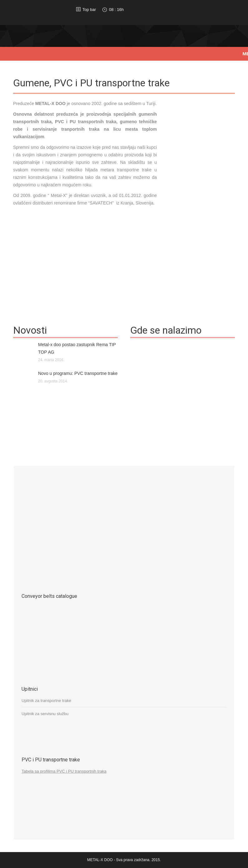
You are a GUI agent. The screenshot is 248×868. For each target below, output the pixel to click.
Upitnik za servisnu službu (45, 714)
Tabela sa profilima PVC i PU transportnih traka (64, 771)
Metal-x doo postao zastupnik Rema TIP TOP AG (77, 348)
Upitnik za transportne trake (46, 701)
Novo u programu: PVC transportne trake (78, 373)
